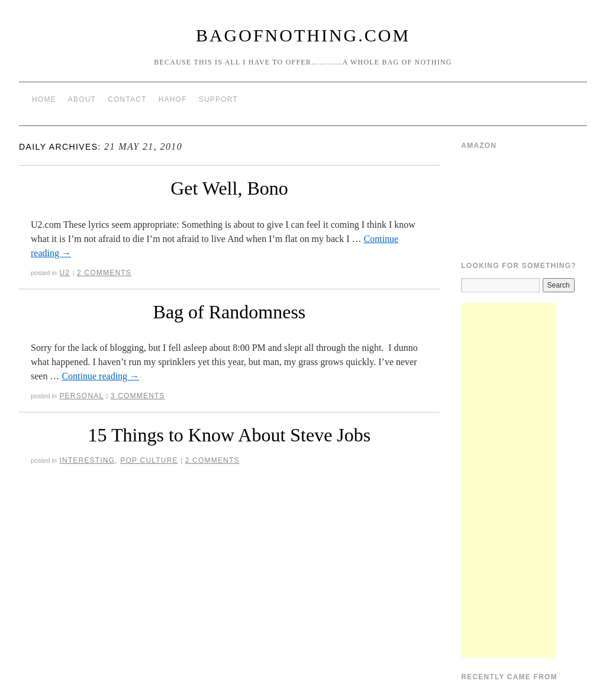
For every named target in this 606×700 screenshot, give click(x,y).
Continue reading (100, 376)
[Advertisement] (508, 480)
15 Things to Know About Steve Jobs (230, 435)
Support (218, 99)
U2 (65, 273)
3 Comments (138, 396)
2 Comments (104, 273)
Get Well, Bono (229, 188)
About (82, 99)
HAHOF (173, 99)
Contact (127, 99)
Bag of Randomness (230, 312)
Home (44, 99)
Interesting (87, 460)
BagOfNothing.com (303, 35)
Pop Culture (149, 460)
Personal (81, 396)
